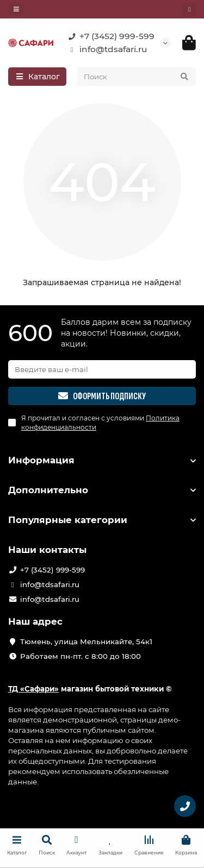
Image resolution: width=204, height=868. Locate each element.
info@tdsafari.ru (106, 49)
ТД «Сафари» (33, 689)
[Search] (137, 77)
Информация (102, 460)
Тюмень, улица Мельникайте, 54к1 (86, 641)
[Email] (102, 369)
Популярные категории (102, 520)
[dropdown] (16, 9)
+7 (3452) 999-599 (109, 36)
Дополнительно (102, 490)
